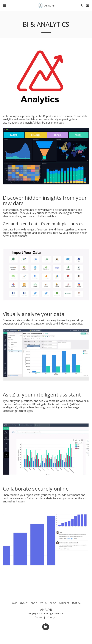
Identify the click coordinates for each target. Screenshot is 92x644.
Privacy (51, 617)
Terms (38, 617)
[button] (4, 5)
